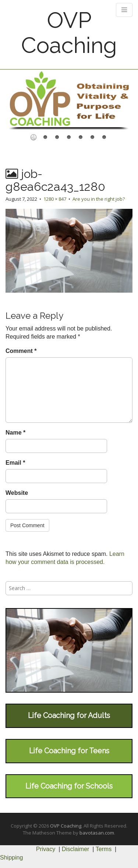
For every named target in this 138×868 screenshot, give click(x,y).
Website (17, 493)
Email (15, 463)
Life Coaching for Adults (69, 715)
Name (15, 433)
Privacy (46, 849)
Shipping (11, 858)
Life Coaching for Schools (69, 786)
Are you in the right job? (99, 199)
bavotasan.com (97, 833)
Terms (104, 849)
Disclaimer (76, 849)
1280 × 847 (55, 199)
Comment (21, 351)
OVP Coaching (69, 33)
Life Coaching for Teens (69, 751)
